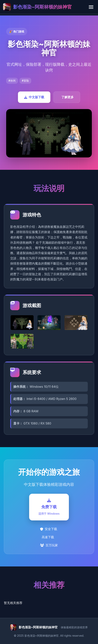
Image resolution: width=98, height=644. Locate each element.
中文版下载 (34, 97)
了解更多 (68, 97)
